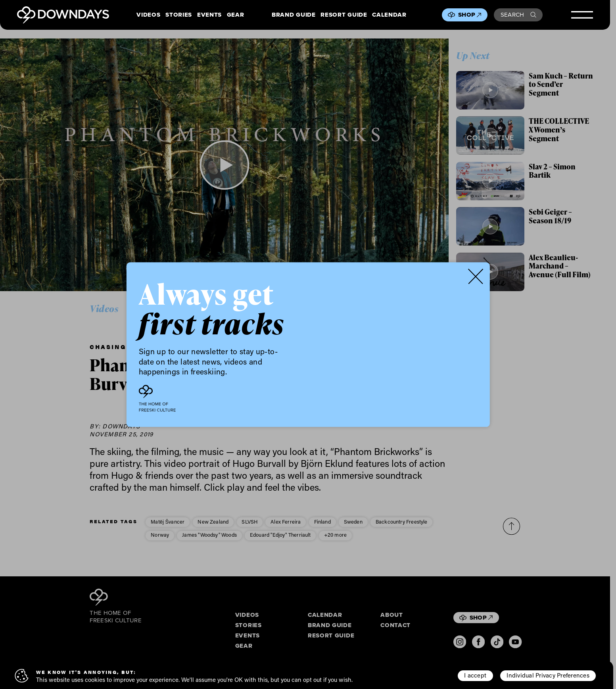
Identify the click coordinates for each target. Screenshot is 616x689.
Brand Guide (294, 15)
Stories (179, 15)
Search (518, 15)
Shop (470, 15)
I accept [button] (475, 675)
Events (209, 15)
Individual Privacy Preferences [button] (548, 675)
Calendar (389, 15)
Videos (148, 15)
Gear (236, 15)
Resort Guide (344, 15)
